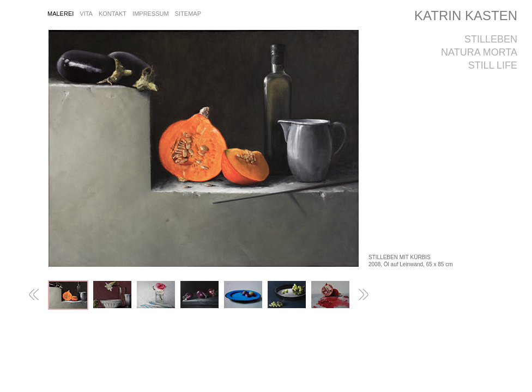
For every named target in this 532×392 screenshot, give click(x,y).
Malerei (61, 14)
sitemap (188, 14)
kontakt (113, 14)
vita (86, 14)
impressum (151, 14)
